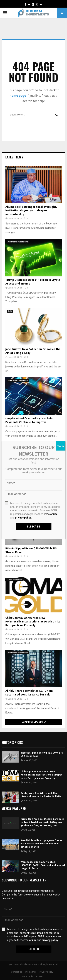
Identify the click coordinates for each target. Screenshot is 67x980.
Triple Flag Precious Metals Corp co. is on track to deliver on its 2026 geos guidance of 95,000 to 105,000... (42, 822)
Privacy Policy (46, 972)
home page (18, 96)
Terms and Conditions (32, 977)
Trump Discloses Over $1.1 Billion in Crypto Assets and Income (33, 282)
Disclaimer (31, 972)
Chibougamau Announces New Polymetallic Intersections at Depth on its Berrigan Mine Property (33, 622)
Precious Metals (15, 580)
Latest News (14, 157)
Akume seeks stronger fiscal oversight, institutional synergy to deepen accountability (31, 211)
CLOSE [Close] (61, 446)
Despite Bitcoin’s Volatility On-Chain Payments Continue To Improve (29, 420)
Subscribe (33, 949)
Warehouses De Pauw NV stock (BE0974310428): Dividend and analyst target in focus (43, 865)
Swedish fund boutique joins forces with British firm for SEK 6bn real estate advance (41, 844)
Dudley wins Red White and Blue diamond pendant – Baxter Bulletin (41, 795)
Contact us (17, 972)
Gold (10, 311)
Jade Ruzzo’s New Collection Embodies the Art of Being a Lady (33, 351)
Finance (12, 169)
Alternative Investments (18, 242)
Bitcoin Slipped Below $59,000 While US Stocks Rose (31, 550)
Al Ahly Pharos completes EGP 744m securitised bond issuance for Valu (29, 693)
